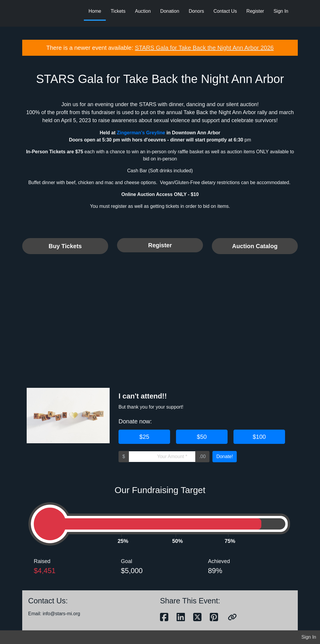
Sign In (281, 11)
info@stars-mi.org (61, 614)
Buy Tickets (65, 246)
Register (255, 11)
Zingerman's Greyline (141, 133)
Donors (196, 11)
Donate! (225, 456)
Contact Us (225, 11)
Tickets (118, 11)
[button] (232, 617)
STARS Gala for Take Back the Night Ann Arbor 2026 (204, 48)
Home (95, 11)
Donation (170, 11)
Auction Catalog (255, 246)
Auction (143, 11)
